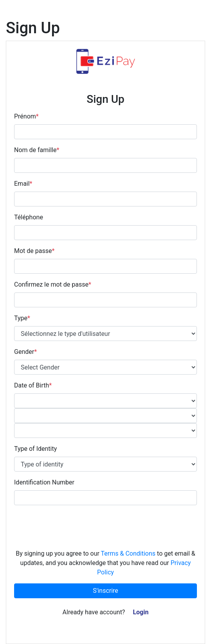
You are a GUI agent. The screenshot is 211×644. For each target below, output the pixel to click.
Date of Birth (33, 385)
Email (23, 184)
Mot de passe (34, 251)
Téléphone (29, 217)
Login (141, 612)
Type (22, 318)
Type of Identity (35, 449)
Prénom (26, 116)
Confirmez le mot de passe (53, 284)
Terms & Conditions (128, 553)
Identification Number (44, 482)
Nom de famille (37, 150)
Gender (25, 352)
